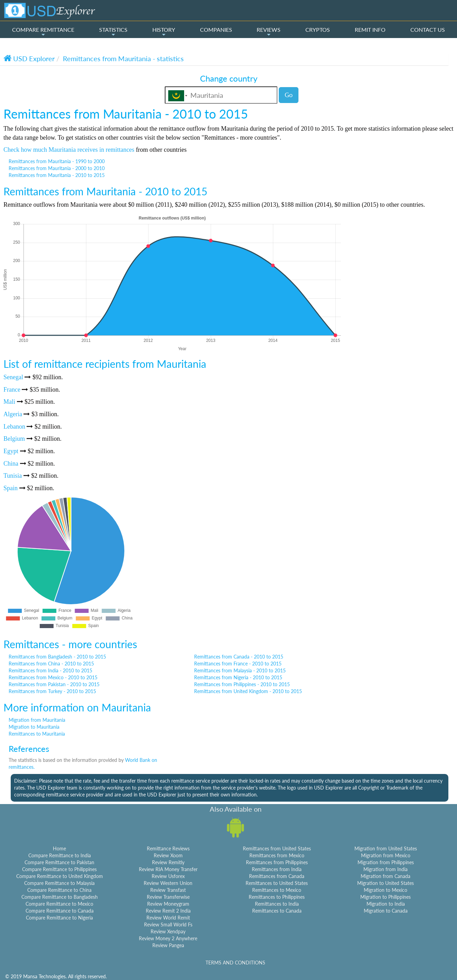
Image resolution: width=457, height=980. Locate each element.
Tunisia (13, 476)
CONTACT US (428, 30)
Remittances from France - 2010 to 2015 (238, 664)
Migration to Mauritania (34, 727)
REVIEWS (269, 32)
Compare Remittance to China (59, 890)
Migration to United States (385, 883)
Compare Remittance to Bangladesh (60, 897)
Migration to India (386, 904)
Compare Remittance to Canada (60, 911)
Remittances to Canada (277, 911)
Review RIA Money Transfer (168, 869)
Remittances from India (277, 869)
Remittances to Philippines (277, 897)
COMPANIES (216, 30)
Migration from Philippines (386, 862)
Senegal (13, 377)
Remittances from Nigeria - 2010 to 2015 (238, 677)
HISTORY (164, 32)
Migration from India (385, 869)
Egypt (11, 451)
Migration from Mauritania (37, 720)
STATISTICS (113, 32)
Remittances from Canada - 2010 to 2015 (239, 657)
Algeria (13, 414)
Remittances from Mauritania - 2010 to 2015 (57, 175)
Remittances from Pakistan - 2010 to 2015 (54, 684)
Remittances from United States (277, 848)
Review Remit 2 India (168, 911)
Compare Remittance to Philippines (59, 869)
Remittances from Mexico (277, 855)
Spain (11, 488)
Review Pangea (168, 945)
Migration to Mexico (385, 890)
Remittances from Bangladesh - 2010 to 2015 (57, 657)
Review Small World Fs (168, 925)
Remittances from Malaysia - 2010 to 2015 (240, 670)
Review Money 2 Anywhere (168, 938)
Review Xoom (168, 855)
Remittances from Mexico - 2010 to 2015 (53, 677)
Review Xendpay (168, 931)
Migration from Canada (385, 876)
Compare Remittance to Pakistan (59, 862)
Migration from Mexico (386, 855)
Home (59, 848)
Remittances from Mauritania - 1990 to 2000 (57, 161)
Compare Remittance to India (60, 855)
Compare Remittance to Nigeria (59, 918)
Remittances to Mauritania (37, 734)
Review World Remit (168, 918)
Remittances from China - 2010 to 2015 (51, 664)
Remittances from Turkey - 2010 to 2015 (52, 691)
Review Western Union (168, 883)
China (11, 464)
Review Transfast (168, 890)
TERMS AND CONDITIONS (235, 963)
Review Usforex (168, 876)
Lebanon (14, 427)
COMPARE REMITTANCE (43, 32)
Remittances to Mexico (277, 890)
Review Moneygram (168, 904)
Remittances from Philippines (277, 862)
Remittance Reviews (168, 848)
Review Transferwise (168, 897)
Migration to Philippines (385, 897)
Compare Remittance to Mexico (59, 904)
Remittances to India (277, 904)
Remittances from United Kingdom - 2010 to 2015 (248, 691)
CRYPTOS (318, 30)
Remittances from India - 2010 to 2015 (50, 670)
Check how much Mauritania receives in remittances (69, 150)
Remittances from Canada (277, 876)
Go (289, 95)
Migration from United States (386, 848)
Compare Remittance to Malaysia (59, 883)
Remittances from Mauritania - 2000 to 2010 (57, 168)
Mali (9, 402)
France (12, 390)
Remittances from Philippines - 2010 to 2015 (242, 684)
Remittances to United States (277, 883)
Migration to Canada (386, 911)
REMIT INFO (370, 30)
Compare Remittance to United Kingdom (60, 876)
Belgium (14, 439)
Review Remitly (168, 862)
